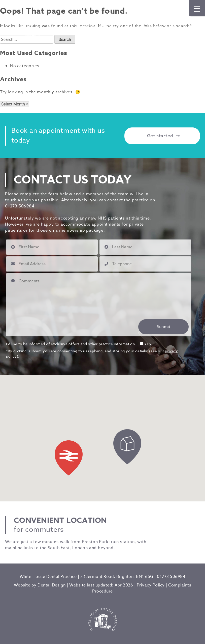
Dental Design (52, 585)
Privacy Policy (151, 585)
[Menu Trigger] (197, 8)
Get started (164, 136)
